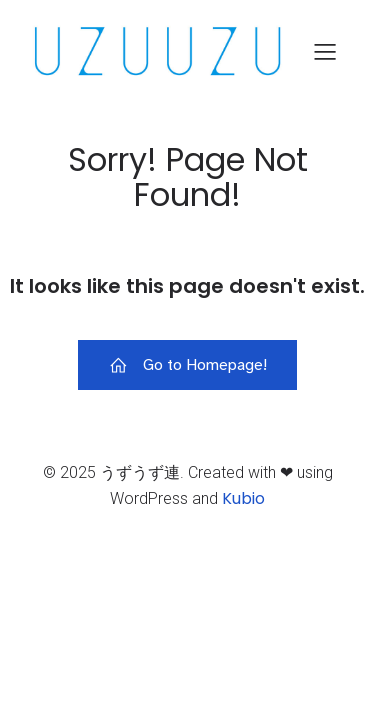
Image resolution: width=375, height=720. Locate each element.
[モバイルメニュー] (325, 51)
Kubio (243, 498)
